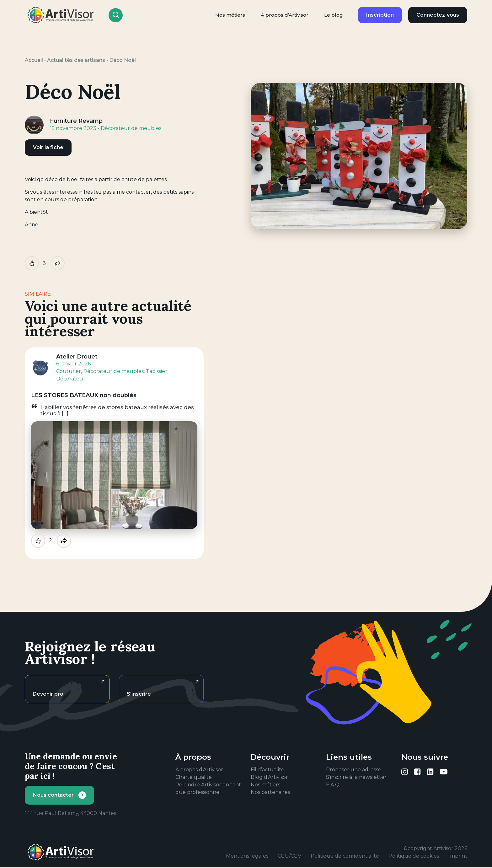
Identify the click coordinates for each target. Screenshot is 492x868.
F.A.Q (333, 785)
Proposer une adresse (354, 770)
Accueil (34, 60)
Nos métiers (230, 15)
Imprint (458, 856)
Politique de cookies (414, 856)
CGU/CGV (289, 856)
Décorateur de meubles (131, 128)
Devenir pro (48, 694)
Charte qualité (194, 777)
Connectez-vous (438, 15)
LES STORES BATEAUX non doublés (84, 395)
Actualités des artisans (76, 60)
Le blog (334, 15)
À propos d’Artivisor (285, 15)
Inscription (380, 15)
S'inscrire (139, 694)
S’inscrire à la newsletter (356, 777)
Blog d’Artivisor (269, 777)
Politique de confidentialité (345, 856)
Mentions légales (247, 856)
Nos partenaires (270, 792)
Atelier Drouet (77, 357)
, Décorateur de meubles (112, 371)
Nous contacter (53, 795)
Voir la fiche (48, 147)
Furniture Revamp (76, 121)
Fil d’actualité (267, 770)
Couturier (69, 371)
